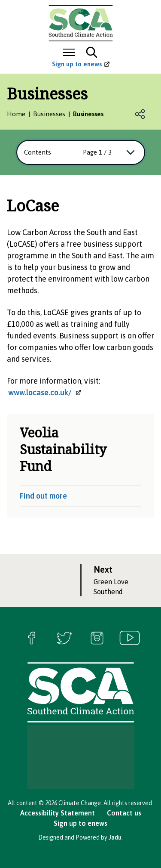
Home (16, 114)
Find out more (43, 496)
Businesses (49, 114)
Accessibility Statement (58, 813)
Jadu (115, 837)
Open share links (140, 114)
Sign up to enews (80, 823)
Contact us (124, 813)
